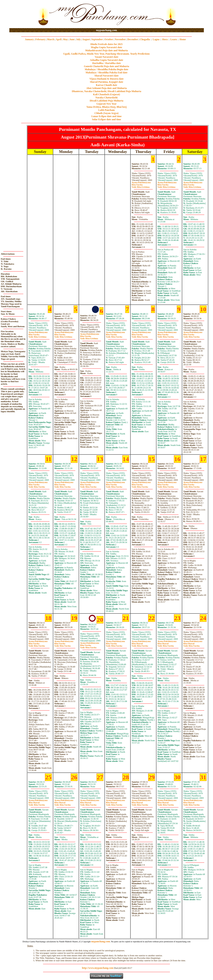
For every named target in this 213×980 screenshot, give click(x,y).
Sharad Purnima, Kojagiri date (106, 82)
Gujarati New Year (107, 104)
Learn (174, 39)
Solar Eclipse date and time (106, 119)
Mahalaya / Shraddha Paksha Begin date (106, 69)
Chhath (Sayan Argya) (106, 113)
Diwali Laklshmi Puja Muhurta (106, 101)
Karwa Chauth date (106, 85)
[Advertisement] (23, 14)
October (109, 39)
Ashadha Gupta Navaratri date (106, 60)
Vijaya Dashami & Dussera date (106, 79)
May (65, 39)
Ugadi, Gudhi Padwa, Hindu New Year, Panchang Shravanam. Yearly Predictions (106, 54)
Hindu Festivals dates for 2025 (106, 44)
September (97, 39)
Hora (165, 39)
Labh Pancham (106, 110)
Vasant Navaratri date (106, 57)
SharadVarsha (140, 645)
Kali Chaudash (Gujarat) (106, 94)
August (86, 39)
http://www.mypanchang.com (98, 968)
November (120, 39)
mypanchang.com (106, 30)
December (133, 39)
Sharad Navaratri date (106, 76)
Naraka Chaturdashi (106, 98)
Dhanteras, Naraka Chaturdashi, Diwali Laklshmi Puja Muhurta (106, 91)
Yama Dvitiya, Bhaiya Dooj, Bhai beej (106, 107)
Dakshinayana (141, 182)
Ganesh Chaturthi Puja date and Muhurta (106, 66)
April (59, 39)
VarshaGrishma (141, 186)
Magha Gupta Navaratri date (106, 47)
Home (183, 39)
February (40, 39)
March (51, 39)
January (29, 39)
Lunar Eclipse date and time (106, 116)
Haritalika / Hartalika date (106, 63)
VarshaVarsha (114, 336)
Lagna (156, 39)
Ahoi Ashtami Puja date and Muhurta (106, 88)
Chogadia (145, 39)
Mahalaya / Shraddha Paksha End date (106, 73)
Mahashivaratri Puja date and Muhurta (107, 50)
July (78, 39)
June (72, 39)
